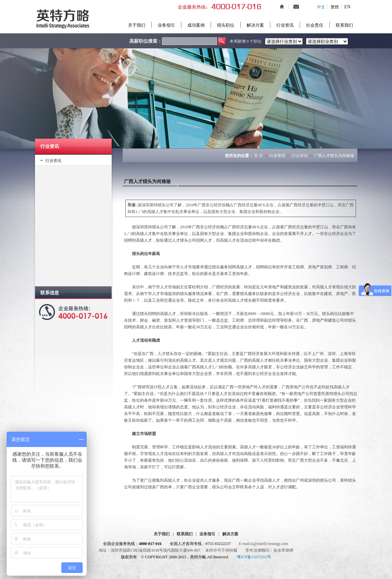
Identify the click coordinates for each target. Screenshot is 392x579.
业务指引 (166, 25)
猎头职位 (226, 25)
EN (347, 7)
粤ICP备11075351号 (254, 557)
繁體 (335, 7)
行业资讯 (285, 25)
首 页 (258, 156)
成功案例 (196, 25)
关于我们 (137, 25)
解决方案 (255, 25)
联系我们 (344, 25)
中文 (321, 7)
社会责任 (315, 25)
